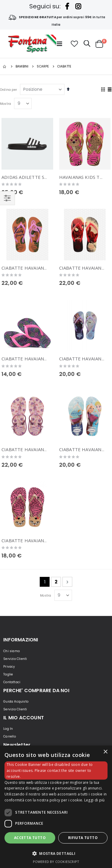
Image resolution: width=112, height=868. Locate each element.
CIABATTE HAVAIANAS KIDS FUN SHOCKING (49, 540)
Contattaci (12, 682)
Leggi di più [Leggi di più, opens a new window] (95, 800)
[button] (74, 44)
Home (5, 67)
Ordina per (9, 90)
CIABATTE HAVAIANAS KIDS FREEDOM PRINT (50, 449)
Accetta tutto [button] (30, 838)
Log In (8, 729)
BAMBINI (22, 67)
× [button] (105, 752)
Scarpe (43, 67)
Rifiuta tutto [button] (83, 838)
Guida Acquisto (16, 702)
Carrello (10, 736)
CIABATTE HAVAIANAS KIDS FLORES (40, 359)
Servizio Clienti (15, 659)
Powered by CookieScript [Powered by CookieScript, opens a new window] (56, 862)
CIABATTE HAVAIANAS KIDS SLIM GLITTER (47, 268)
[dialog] (56, 807)
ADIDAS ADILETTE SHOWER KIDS (37, 177)
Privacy (9, 667)
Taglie (8, 674)
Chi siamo (11, 651)
